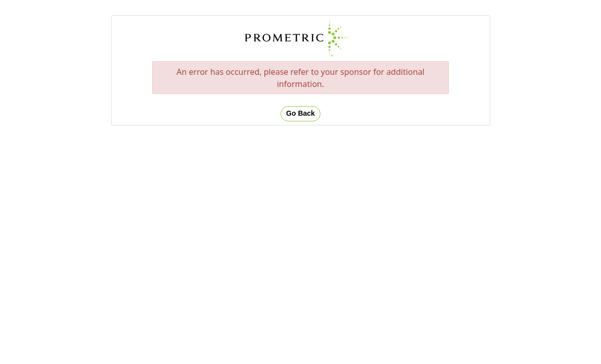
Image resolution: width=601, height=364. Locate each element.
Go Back (300, 113)
